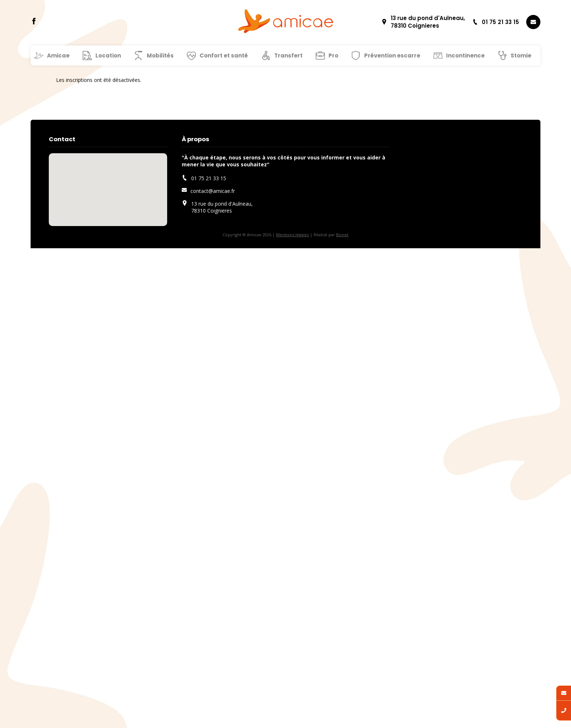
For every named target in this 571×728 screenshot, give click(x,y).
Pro (333, 56)
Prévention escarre (392, 56)
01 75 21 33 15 (496, 22)
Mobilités (160, 56)
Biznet (342, 235)
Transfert (288, 56)
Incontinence (465, 56)
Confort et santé (224, 56)
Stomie (521, 56)
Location (108, 56)
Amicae (58, 56)
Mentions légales (292, 235)
